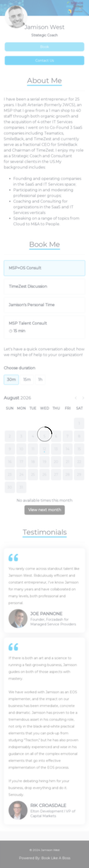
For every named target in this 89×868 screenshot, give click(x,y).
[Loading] (44, 434)
